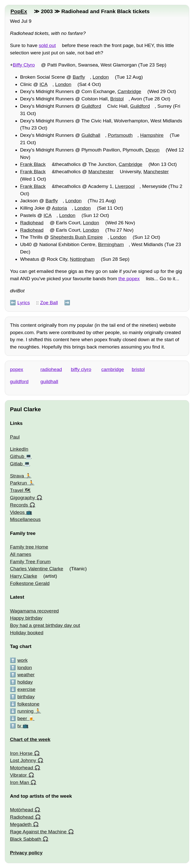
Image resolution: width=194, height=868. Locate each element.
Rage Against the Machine (38, 832)
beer (22, 718)
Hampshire (152, 135)
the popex (129, 279)
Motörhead (21, 810)
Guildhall (91, 135)
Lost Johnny (23, 760)
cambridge (113, 369)
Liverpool (125, 186)
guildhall (49, 382)
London (101, 77)
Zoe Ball (49, 303)
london (25, 668)
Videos (17, 512)
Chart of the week (30, 739)
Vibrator (18, 775)
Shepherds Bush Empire (77, 237)
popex (16, 369)
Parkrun (18, 483)
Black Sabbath (26, 839)
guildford (19, 382)
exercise (26, 689)
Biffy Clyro (24, 65)
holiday (25, 682)
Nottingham (82, 259)
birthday (26, 697)
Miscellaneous (25, 519)
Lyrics (24, 303)
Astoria (60, 208)
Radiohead (32, 223)
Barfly (79, 77)
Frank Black (33, 164)
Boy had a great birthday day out (45, 625)
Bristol (117, 99)
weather (26, 675)
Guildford (91, 106)
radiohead (51, 369)
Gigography (22, 498)
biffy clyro (81, 369)
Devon (152, 150)
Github (17, 456)
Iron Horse (21, 753)
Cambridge (129, 91)
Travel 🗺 (20, 490)
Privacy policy (26, 853)
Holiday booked (27, 633)
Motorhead (21, 768)
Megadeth (21, 824)
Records (19, 505)
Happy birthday (26, 618)
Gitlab (16, 464)
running (26, 711)
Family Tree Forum (30, 562)
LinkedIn (19, 449)
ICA (43, 84)
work (23, 660)
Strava (17, 476)
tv (19, 726)
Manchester (101, 172)
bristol (138, 369)
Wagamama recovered (34, 611)
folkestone (28, 704)
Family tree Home (29, 547)
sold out (47, 45)
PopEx (19, 11)
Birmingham (111, 244)
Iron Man (19, 782)
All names (20, 554)
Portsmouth (120, 135)
